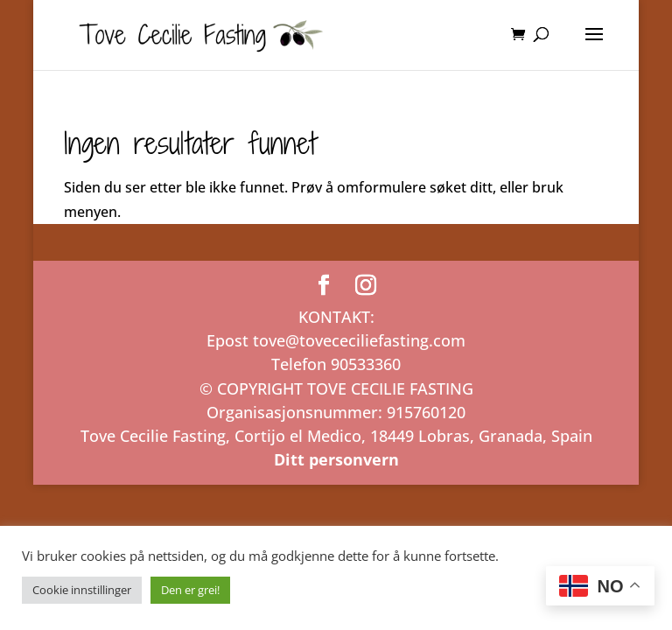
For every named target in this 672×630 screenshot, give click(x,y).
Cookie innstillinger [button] (82, 590)
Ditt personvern (336, 459)
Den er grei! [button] (190, 590)
